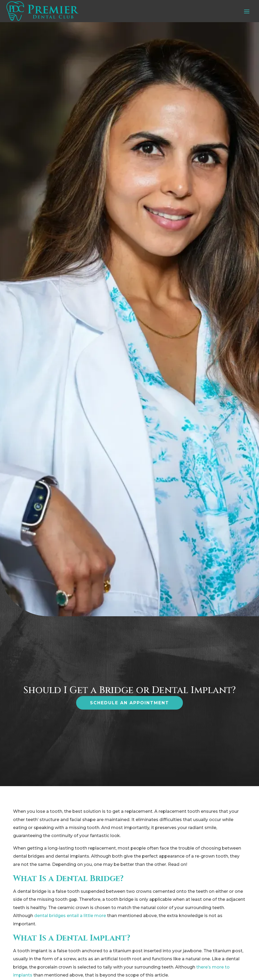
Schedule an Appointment (129, 703)
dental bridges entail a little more (70, 916)
